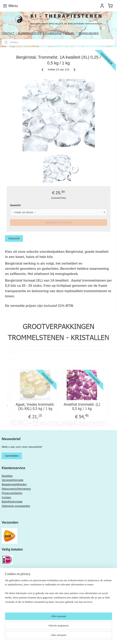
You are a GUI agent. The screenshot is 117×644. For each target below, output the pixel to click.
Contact (6, 497)
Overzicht (14, 238)
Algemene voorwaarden (16, 506)
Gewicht (15, 205)
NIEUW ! (70, 33)
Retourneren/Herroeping (16, 489)
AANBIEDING (53, 33)
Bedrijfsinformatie (12, 502)
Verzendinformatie (13, 480)
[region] (58, 593)
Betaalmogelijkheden (14, 484)
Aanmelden (12, 456)
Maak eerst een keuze (59, 222)
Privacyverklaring (12, 493)
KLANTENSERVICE (30, 33)
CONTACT (8, 33)
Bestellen (7, 476)
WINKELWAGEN (89, 33)
